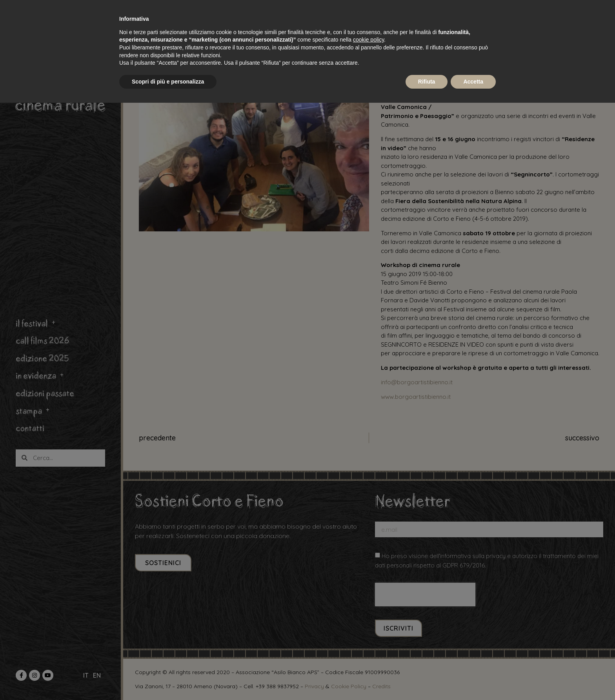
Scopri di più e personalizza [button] (168, 82)
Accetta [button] (473, 82)
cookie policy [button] (368, 40)
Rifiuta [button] (427, 82)
